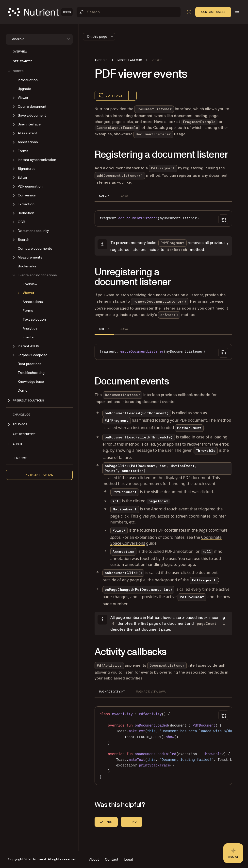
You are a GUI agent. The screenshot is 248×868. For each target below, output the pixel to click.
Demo (23, 391)
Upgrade (24, 89)
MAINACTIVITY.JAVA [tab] (151, 692)
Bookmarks (27, 266)
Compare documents (35, 249)
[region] (163, 746)
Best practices (30, 364)
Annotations (33, 302)
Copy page (111, 96)
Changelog (22, 415)
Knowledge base (31, 382)
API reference (24, 434)
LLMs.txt (20, 458)
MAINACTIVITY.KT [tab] (112, 692)
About (94, 859)
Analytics (30, 328)
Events (28, 337)
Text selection (34, 320)
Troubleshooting (31, 373)
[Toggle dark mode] (189, 12)
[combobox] (132, 96)
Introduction (28, 80)
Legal (129, 859)
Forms (28, 311)
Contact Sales (213, 12)
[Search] (129, 12)
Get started (23, 61)
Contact (112, 859)
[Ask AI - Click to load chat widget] (233, 853)
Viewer (29, 293)
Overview (20, 52)
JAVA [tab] (124, 196)
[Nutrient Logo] (40, 12)
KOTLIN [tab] (104, 196)
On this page (100, 37)
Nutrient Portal (39, 475)
